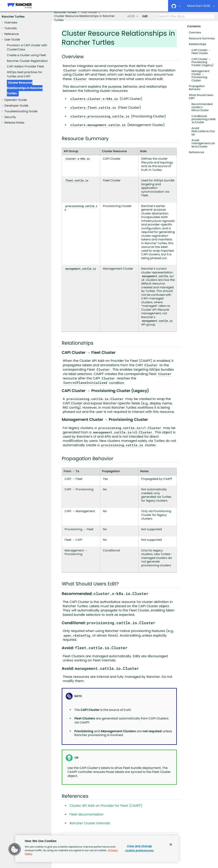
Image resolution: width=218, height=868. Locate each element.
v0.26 (131, 16)
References (196, 152)
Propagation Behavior (197, 88)
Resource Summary (202, 39)
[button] (15, 849)
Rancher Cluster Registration (27, 61)
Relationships (198, 44)
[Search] (186, 16)
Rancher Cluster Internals (90, 823)
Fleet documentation (87, 814)
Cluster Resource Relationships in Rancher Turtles (25, 88)
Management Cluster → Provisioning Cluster (200, 76)
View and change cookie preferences (139, 848)
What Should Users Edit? (201, 97)
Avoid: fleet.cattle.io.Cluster (203, 131)
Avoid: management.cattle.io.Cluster (203, 143)
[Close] (171, 845)
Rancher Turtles (13, 17)
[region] (97, 849)
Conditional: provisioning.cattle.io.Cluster (204, 119)
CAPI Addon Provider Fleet (25, 67)
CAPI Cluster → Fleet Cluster (201, 52)
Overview (11, 23)
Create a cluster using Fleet (26, 55)
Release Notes (14, 123)
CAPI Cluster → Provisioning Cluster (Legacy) (202, 62)
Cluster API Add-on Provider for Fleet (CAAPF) (106, 806)
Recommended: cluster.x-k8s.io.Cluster (202, 107)
